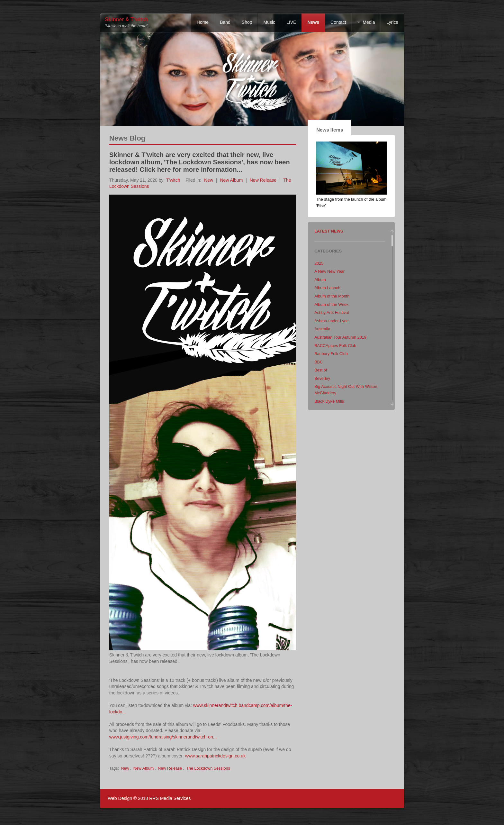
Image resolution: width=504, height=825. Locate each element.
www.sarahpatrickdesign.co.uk (215, 756)
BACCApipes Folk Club (335, 346)
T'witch (173, 180)
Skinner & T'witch (127, 19)
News (313, 22)
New (209, 180)
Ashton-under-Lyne (332, 321)
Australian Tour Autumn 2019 (340, 337)
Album (320, 280)
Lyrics (392, 22)
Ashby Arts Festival (332, 313)
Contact (338, 22)
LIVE (291, 22)
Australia (322, 329)
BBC (319, 362)
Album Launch (327, 288)
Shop (247, 22)
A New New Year (329, 271)
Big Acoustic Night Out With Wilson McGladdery (346, 390)
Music (270, 22)
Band (225, 22)
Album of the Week (331, 305)
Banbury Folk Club (331, 354)
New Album (232, 180)
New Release (263, 180)
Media (369, 22)
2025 (319, 263)
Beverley (322, 379)
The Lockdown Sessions (208, 768)
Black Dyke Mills (329, 401)
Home (203, 22)
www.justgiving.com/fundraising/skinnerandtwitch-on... (163, 737)
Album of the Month (332, 296)
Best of (321, 370)
